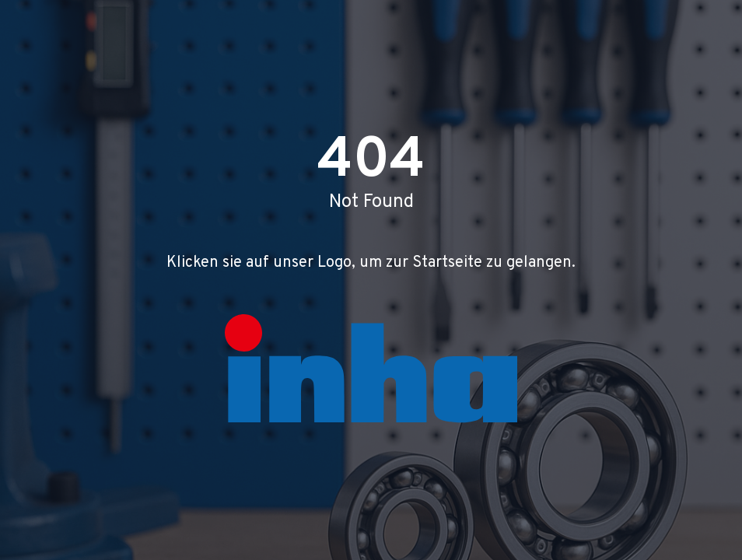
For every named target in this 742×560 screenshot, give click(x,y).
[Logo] (371, 368)
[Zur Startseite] (371, 368)
